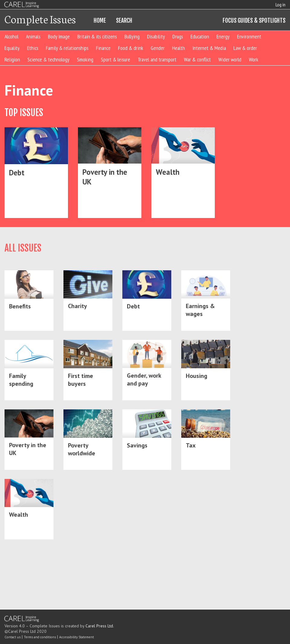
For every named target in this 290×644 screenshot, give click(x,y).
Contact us (13, 637)
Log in (280, 5)
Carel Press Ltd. (100, 626)
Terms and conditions (40, 637)
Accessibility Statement (77, 637)
